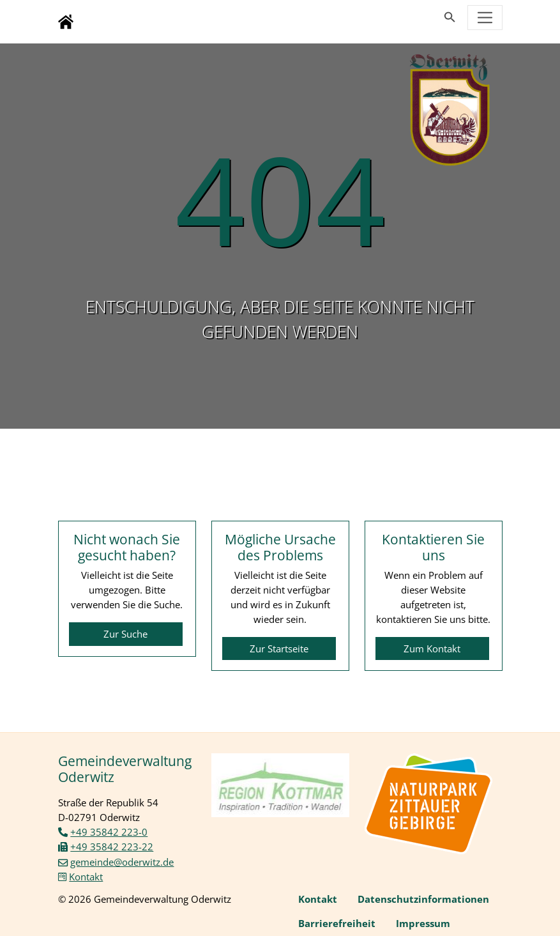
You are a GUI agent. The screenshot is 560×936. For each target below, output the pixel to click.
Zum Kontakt (432, 648)
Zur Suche (125, 634)
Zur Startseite (279, 648)
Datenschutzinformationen (423, 899)
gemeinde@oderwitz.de (122, 862)
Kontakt (86, 877)
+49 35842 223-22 (112, 847)
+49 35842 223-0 (109, 832)
